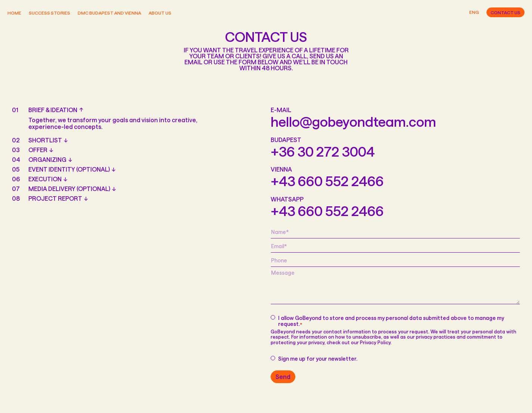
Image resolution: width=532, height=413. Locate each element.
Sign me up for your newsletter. (318, 359)
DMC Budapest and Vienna (109, 13)
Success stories (49, 13)
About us (160, 13)
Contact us (505, 12)
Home (14, 13)
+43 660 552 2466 (327, 181)
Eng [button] (474, 12)
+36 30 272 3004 (323, 151)
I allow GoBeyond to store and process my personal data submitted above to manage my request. (391, 321)
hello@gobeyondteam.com (353, 121)
